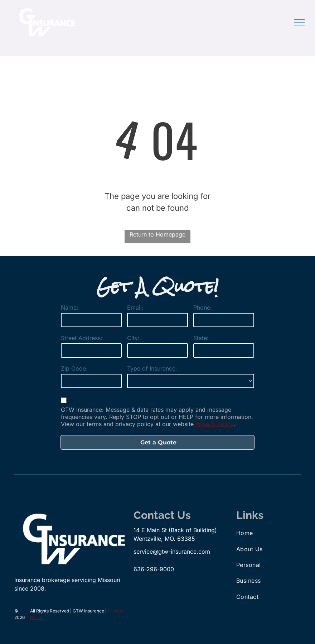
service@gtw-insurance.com (172, 552)
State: (201, 338)
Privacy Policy (214, 424)
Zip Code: (74, 368)
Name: (70, 307)
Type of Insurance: (152, 368)
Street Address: (82, 338)
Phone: (203, 307)
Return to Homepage (157, 234)
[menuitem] (267, 533)
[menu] (299, 22)
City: (133, 338)
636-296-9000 (154, 569)
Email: (135, 307)
